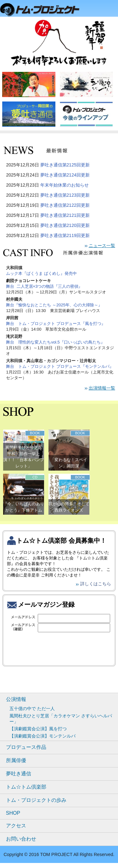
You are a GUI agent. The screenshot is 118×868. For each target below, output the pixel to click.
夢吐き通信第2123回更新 (65, 195)
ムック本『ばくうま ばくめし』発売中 (41, 273)
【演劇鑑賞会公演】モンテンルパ (42, 736)
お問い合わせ (21, 839)
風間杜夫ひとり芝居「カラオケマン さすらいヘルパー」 (61, 719)
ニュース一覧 (102, 246)
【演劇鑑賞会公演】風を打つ (38, 729)
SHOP (13, 813)
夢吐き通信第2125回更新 (65, 165)
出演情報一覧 (102, 388)
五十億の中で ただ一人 (32, 709)
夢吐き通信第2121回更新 (65, 215)
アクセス (16, 826)
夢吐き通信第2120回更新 (65, 225)
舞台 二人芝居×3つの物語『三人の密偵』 (44, 286)
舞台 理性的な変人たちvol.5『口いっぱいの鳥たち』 (55, 342)
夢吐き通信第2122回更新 (65, 205)
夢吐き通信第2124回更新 (65, 175)
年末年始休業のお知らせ (65, 185)
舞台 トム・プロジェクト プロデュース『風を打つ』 (56, 324)
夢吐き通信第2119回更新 (65, 235)
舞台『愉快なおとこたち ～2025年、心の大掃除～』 (54, 305)
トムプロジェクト (42, 10)
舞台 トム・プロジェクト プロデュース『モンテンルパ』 (60, 366)
